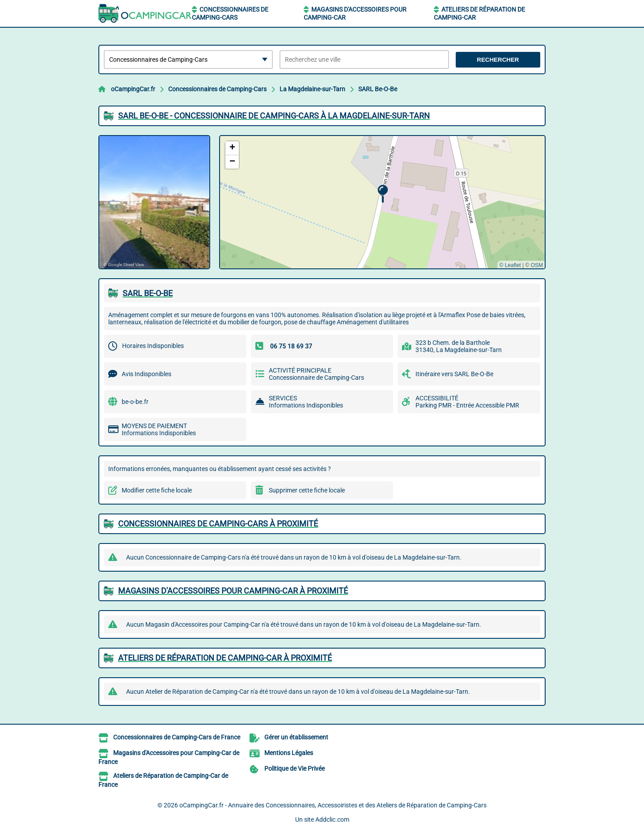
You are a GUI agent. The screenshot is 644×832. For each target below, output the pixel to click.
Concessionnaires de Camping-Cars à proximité (218, 524)
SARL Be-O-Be (378, 89)
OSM (537, 265)
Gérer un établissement (296, 737)
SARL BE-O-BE (148, 293)
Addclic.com (332, 819)
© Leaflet (510, 265)
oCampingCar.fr (133, 89)
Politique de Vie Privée (294, 768)
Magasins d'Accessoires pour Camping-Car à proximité (233, 591)
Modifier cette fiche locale (157, 490)
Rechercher (498, 60)
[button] (383, 194)
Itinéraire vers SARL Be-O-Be (454, 374)
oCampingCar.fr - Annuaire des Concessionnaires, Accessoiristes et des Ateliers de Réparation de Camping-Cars (333, 805)
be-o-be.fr (135, 402)
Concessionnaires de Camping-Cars (217, 89)
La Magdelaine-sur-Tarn (312, 89)
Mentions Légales (289, 753)
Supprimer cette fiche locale (307, 490)
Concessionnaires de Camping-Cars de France (177, 737)
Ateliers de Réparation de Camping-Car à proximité (225, 658)
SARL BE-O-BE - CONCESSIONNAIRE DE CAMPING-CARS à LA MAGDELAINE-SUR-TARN (274, 116)
